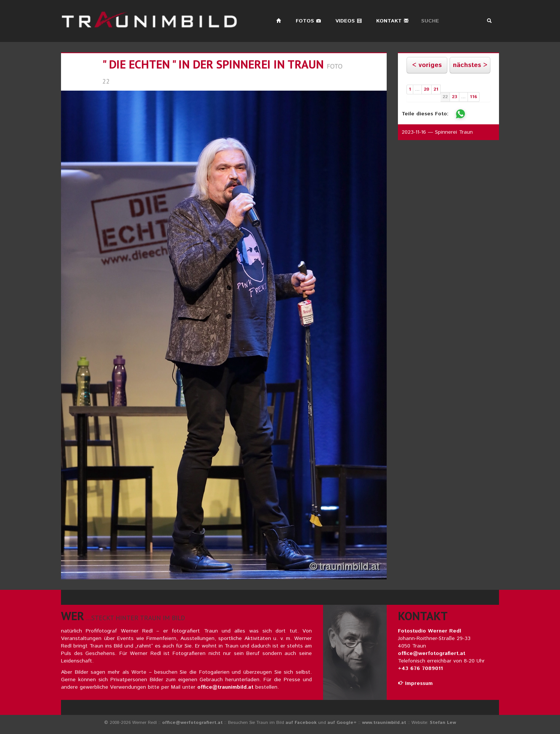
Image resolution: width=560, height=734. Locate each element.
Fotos (308, 21)
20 (427, 89)
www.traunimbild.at (384, 723)
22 (445, 97)
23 (454, 97)
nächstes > (470, 65)
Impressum (415, 683)
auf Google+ (342, 723)
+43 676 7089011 (420, 668)
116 (474, 97)
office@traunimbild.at (225, 687)
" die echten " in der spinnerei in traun (213, 64)
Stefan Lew (443, 723)
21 (436, 89)
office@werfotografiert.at (432, 653)
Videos (349, 21)
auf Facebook (301, 723)
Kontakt (392, 21)
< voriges (427, 65)
